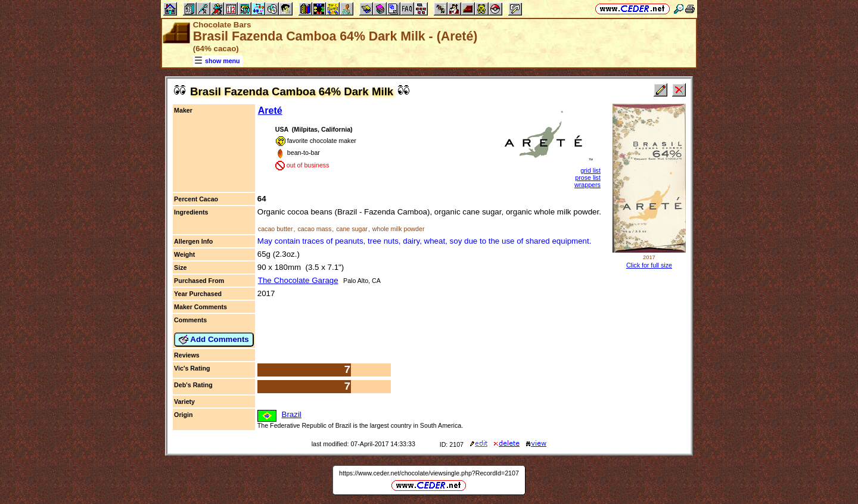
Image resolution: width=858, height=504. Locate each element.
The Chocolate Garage (298, 280)
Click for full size (649, 265)
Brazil (292, 414)
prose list (588, 178)
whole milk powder (399, 229)
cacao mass (314, 229)
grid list (590, 170)
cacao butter (276, 229)
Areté (270, 111)
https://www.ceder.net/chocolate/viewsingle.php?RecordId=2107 (429, 473)
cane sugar (352, 229)
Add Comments (214, 340)
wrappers (587, 185)
